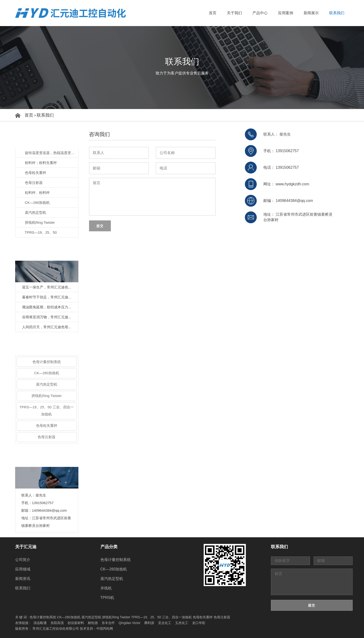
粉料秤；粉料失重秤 (41, 163)
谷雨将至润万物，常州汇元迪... (47, 317)
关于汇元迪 (26, 547)
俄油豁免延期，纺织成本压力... (47, 307)
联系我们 (337, 13)
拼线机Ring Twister (40, 222)
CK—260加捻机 (37, 203)
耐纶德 (93, 623)
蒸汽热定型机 (36, 212)
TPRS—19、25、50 (41, 232)
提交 (100, 226)
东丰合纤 (108, 623)
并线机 (106, 588)
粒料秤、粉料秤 (37, 193)
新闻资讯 (23, 579)
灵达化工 (165, 623)
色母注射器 (34, 183)
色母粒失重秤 (36, 173)
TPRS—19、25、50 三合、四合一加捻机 (47, 411)
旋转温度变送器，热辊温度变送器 (52, 153)
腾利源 (149, 623)
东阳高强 (57, 623)
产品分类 (109, 547)
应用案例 (286, 13)
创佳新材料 (76, 623)
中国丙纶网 (105, 629)
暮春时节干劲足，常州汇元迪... (47, 297)
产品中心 (260, 13)
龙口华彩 (199, 623)
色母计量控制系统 (47, 362)
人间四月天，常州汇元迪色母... (47, 327)
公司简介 (23, 560)
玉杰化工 (182, 623)
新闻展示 (311, 13)
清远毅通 (40, 623)
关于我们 (234, 13)
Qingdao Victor (130, 623)
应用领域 (23, 569)
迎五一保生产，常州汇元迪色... (47, 287)
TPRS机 (107, 598)
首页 (213, 13)
